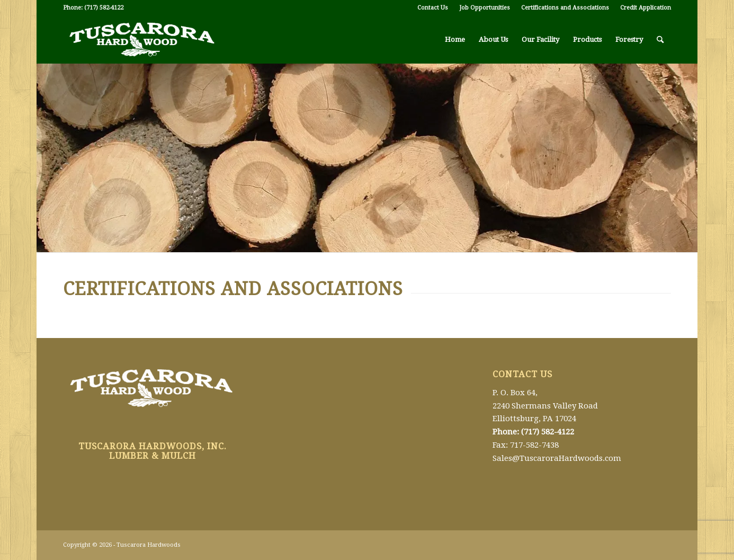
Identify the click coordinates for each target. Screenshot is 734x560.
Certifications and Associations (565, 8)
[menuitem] (433, 8)
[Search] (660, 40)
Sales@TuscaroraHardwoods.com (557, 458)
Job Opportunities (485, 8)
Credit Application (646, 8)
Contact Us (433, 8)
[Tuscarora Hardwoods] (143, 40)
